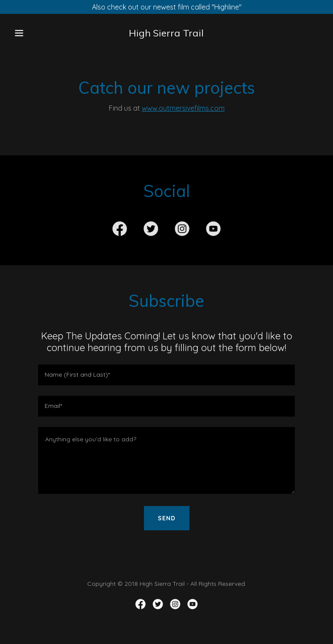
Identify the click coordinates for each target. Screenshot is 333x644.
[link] (166, 34)
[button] (25, 33)
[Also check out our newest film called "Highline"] (166, 7)
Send (167, 518)
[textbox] (166, 375)
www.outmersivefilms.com (183, 108)
